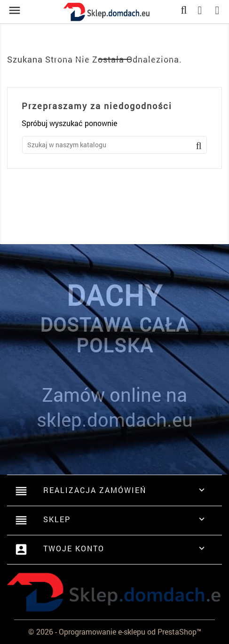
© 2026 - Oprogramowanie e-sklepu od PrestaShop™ (115, 632)
